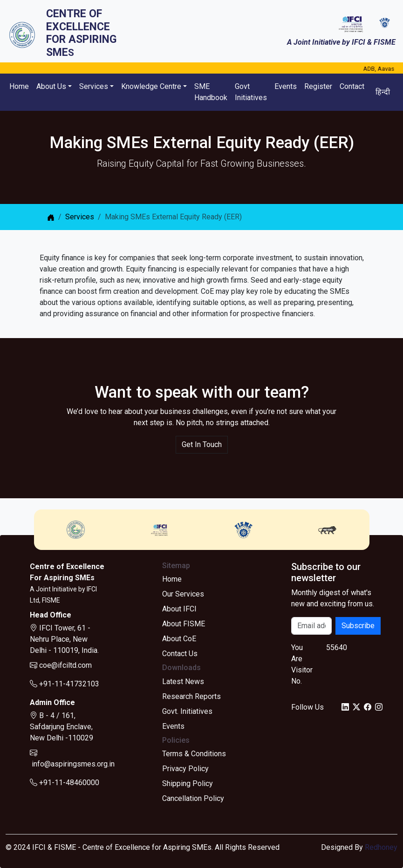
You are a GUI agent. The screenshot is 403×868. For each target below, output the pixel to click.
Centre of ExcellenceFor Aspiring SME (82, 33)
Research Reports (191, 696)
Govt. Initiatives (187, 711)
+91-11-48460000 (65, 783)
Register (318, 86)
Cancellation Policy (193, 798)
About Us (51, 86)
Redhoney (381, 847)
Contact (352, 86)
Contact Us (180, 654)
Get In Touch (202, 444)
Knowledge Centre (151, 86)
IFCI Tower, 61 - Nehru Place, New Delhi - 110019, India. (64, 639)
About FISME (184, 624)
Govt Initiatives (251, 92)
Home (19, 86)
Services (94, 86)
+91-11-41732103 (65, 684)
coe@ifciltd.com (61, 665)
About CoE (179, 639)
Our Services (183, 594)
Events (286, 86)
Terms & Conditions (194, 754)
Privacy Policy (185, 769)
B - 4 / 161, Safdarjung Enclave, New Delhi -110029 (61, 727)
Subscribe (358, 626)
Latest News (183, 682)
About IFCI (179, 609)
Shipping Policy (188, 783)
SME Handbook (211, 92)
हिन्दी (383, 92)
